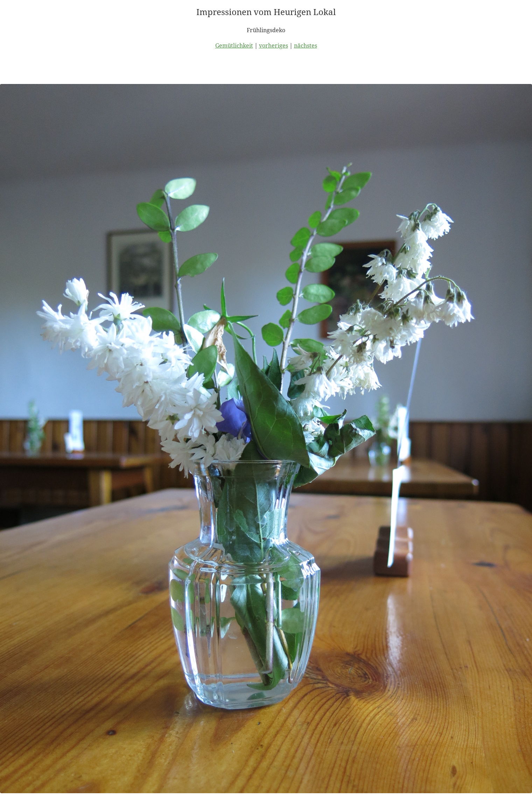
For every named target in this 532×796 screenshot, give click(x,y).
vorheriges (274, 45)
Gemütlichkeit (234, 45)
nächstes (306, 45)
